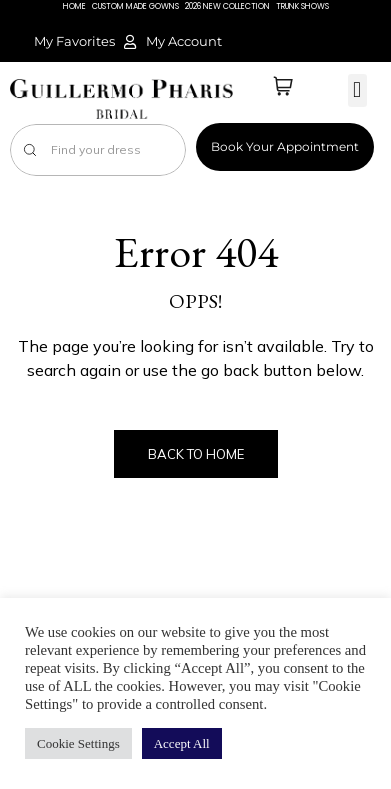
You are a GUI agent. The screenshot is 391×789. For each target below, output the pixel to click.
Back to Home (196, 454)
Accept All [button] (182, 743)
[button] (357, 90)
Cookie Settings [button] (78, 743)
